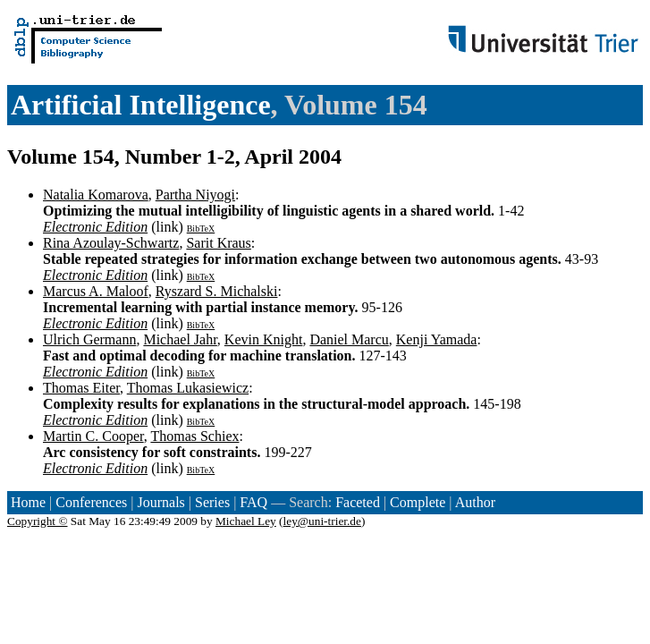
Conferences (91, 502)
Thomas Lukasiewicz (188, 388)
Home (28, 502)
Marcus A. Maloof (96, 291)
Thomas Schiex (194, 436)
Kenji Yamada (437, 339)
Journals (160, 502)
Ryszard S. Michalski (217, 291)
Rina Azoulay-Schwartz (111, 243)
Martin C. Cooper (93, 436)
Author (475, 502)
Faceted (358, 502)
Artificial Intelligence (141, 105)
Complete (418, 502)
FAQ (253, 502)
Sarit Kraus (218, 243)
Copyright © (38, 521)
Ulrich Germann (89, 339)
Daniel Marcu (349, 339)
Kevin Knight (264, 339)
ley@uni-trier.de (322, 521)
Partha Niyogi (195, 195)
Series (212, 502)
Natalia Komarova (96, 195)
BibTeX (201, 229)
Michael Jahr (180, 339)
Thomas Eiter (81, 388)
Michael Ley (246, 521)
